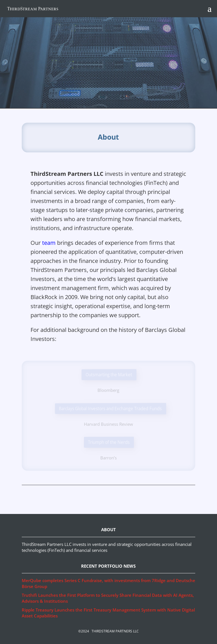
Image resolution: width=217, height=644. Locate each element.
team (49, 243)
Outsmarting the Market (109, 375)
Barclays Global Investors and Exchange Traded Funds (111, 408)
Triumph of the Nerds (109, 442)
